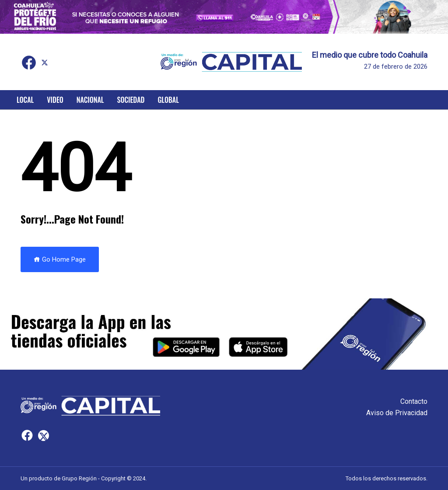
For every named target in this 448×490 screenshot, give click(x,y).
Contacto (414, 401)
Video (55, 100)
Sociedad (131, 100)
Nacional (90, 100)
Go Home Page (60, 259)
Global (168, 100)
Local (25, 100)
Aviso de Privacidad (397, 413)
